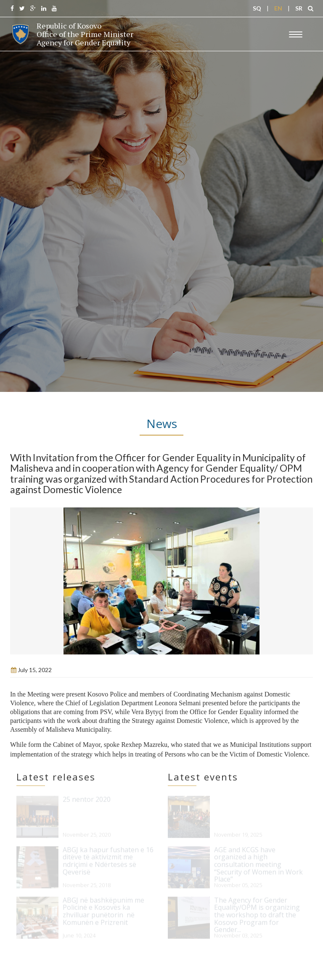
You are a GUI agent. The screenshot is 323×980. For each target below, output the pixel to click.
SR (299, 8)
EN (278, 8)
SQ (257, 8)
